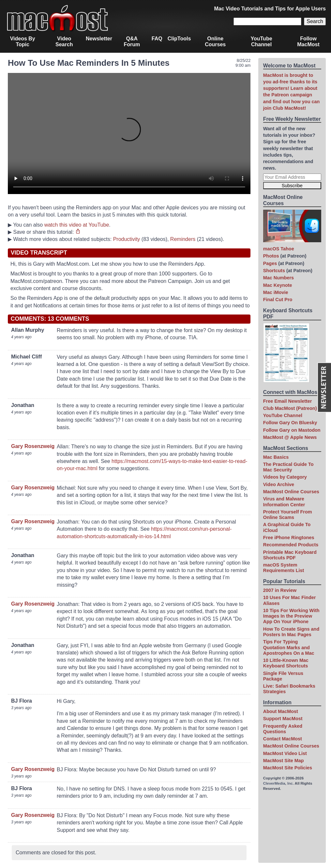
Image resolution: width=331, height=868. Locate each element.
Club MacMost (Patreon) (290, 408)
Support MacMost (283, 719)
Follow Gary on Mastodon (292, 430)
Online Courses (215, 42)
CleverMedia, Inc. (278, 783)
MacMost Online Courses (291, 492)
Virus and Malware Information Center (284, 502)
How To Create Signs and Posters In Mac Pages (291, 632)
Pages (270, 263)
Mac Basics (276, 457)
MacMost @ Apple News (290, 437)
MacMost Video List (285, 753)
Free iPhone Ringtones (289, 538)
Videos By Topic (23, 42)
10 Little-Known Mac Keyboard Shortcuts (286, 663)
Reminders (183, 239)
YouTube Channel (261, 42)
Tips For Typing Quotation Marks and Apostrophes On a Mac (289, 647)
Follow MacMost (308, 42)
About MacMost (281, 711)
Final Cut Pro (278, 300)
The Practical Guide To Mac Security (288, 467)
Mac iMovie (276, 292)
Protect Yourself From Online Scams (288, 515)
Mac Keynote (278, 285)
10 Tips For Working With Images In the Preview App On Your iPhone (291, 616)
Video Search (64, 42)
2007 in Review (280, 590)
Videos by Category (285, 477)
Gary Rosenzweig (33, 446)
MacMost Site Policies (288, 768)
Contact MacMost (283, 739)
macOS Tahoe (279, 249)
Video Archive (279, 484)
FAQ (157, 39)
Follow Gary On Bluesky (290, 423)
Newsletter (99, 39)
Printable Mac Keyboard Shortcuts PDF (290, 555)
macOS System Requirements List (284, 568)
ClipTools (179, 39)
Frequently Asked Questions (283, 729)
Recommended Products (291, 545)
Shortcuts (274, 271)
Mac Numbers (278, 278)
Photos (271, 256)
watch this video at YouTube (77, 225)
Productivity (127, 239)
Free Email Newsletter (288, 401)
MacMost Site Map (284, 761)
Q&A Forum (132, 42)
